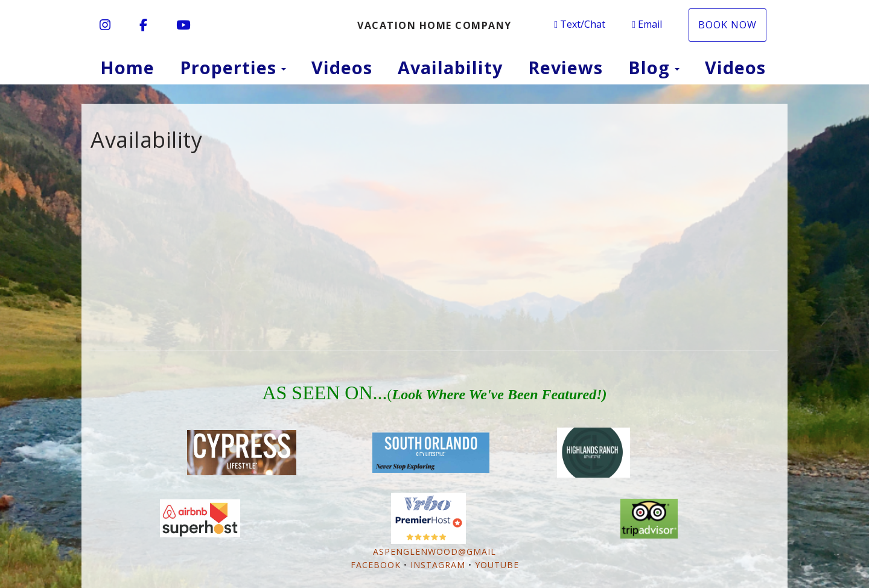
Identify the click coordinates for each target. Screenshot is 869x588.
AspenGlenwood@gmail (434, 552)
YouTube (497, 565)
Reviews (565, 67)
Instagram (438, 565)
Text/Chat (580, 24)
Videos (342, 67)
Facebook (376, 565)
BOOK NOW (727, 25)
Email (647, 24)
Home (127, 67)
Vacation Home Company (434, 25)
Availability (450, 67)
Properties (228, 67)
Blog (649, 67)
